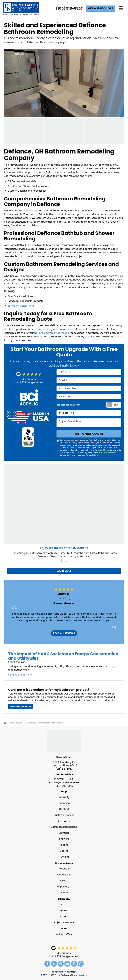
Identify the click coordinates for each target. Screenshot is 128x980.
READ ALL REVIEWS (64, 633)
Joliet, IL (64, 881)
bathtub (23, 256)
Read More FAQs (21, 706)
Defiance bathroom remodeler (52, 333)
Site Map (71, 972)
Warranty (64, 797)
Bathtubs (64, 833)
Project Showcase (64, 922)
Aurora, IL (64, 869)
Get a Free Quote (100, 8)
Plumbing (64, 857)
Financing (64, 803)
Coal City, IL (64, 875)
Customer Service (64, 815)
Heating (64, 845)
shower (37, 256)
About (64, 904)
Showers (64, 839)
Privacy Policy (91, 455)
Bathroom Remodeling (64, 827)
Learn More (64, 571)
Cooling (64, 851)
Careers (64, 928)
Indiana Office (64, 774)
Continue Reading (20, 675)
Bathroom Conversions (21, 306)
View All (64, 893)
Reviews (64, 910)
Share (64, 561)
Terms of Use (75, 455)
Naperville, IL (64, 887)
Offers (64, 916)
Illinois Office (64, 757)
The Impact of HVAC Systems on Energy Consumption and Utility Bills (63, 656)
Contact (64, 809)
